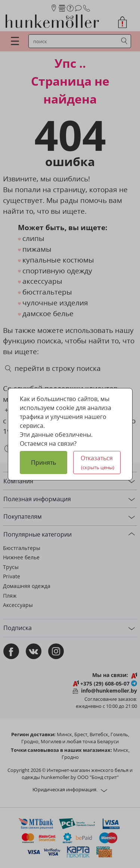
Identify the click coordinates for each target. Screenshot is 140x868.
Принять (43, 462)
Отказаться (97, 462)
